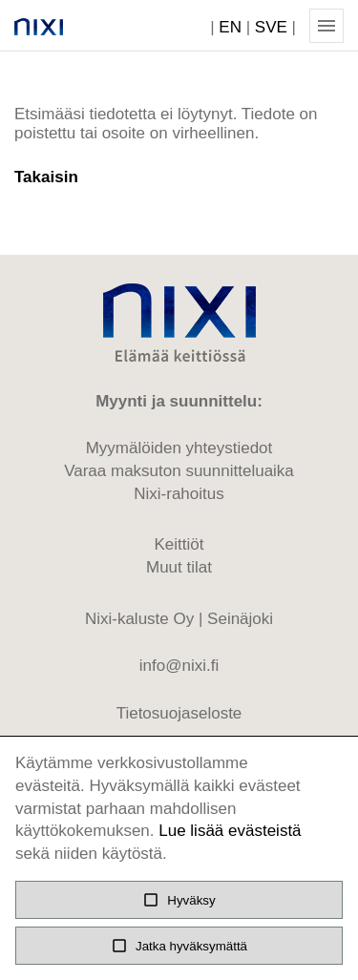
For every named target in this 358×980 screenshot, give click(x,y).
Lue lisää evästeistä (230, 831)
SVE (271, 27)
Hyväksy (179, 900)
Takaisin (46, 177)
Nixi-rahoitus (179, 494)
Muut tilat (179, 567)
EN (230, 27)
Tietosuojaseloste (179, 713)
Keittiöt (179, 544)
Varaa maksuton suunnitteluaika (179, 471)
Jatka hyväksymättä (179, 946)
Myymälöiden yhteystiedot (179, 448)
